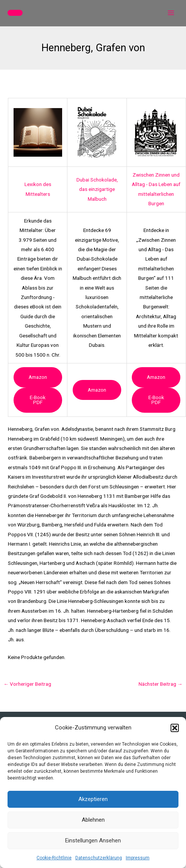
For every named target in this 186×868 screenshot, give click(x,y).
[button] (175, 728)
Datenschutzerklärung (99, 858)
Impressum (138, 858)
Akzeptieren (93, 799)
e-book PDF (38, 400)
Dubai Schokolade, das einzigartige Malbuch (97, 189)
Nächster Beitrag (161, 684)
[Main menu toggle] (171, 13)
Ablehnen (93, 820)
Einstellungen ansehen (93, 841)
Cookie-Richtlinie (54, 858)
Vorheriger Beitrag (27, 684)
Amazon (38, 377)
